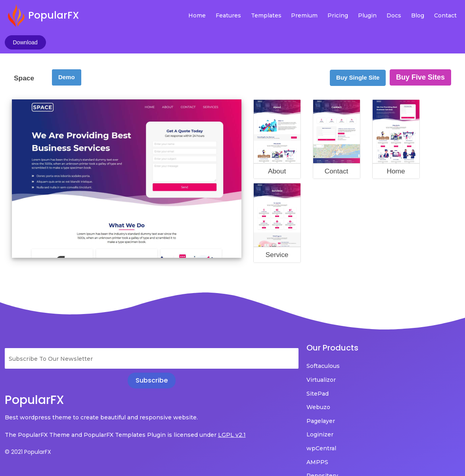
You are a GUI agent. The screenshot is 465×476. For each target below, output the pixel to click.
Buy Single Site (358, 51)
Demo (67, 51)
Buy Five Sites (420, 51)
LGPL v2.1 (19, 420)
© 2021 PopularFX (28, 437)
